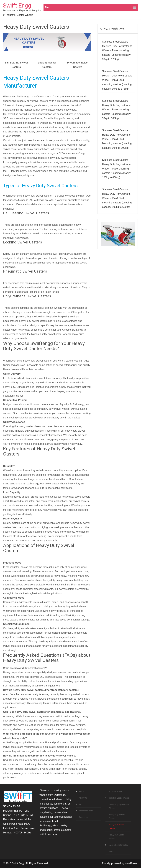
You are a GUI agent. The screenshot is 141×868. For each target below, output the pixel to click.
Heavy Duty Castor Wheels (117, 837)
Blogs (111, 851)
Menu (48, 7)
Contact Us (84, 817)
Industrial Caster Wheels (119, 798)
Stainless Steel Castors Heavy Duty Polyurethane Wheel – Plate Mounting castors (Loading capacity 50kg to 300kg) (116, 110)
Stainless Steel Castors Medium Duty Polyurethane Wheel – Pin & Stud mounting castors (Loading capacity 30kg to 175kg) (117, 80)
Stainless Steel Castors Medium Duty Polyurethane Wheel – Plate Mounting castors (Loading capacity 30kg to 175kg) (117, 50)
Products (83, 804)
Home (82, 792)
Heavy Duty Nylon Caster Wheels (119, 806)
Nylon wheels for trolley (118, 845)
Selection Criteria (86, 811)
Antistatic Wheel (115, 792)
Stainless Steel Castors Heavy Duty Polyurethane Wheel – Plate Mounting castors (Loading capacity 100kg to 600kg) (116, 169)
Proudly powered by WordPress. (120, 863)
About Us (83, 798)
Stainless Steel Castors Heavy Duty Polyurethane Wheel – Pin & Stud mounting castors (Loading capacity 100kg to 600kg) (117, 198)
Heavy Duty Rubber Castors (117, 816)
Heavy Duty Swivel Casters (116, 827)
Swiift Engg (17, 6)
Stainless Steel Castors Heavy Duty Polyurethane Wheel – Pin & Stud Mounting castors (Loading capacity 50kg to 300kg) (117, 139)
